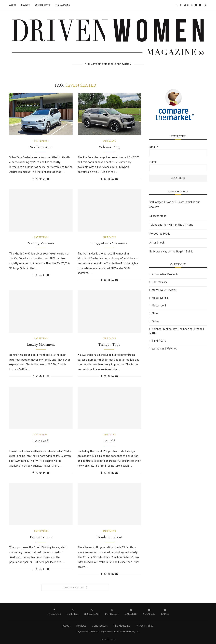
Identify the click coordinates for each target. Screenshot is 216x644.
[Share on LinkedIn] (44, 179)
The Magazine (63, 5)
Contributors (43, 5)
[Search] (205, 5)
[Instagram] (185, 5)
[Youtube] (196, 5)
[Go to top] (108, 639)
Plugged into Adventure (109, 243)
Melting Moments (41, 243)
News (155, 314)
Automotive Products (165, 275)
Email (154, 147)
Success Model (158, 216)
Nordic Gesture (41, 147)
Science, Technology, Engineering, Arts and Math (177, 331)
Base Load (41, 441)
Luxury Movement (41, 345)
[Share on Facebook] (33, 179)
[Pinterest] (188, 5)
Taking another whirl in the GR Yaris (171, 225)
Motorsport (159, 306)
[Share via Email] (48, 179)
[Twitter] (181, 5)
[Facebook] (177, 5)
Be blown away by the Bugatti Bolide (171, 252)
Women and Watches (164, 349)
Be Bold (109, 441)
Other (156, 321)
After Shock (157, 243)
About (13, 5)
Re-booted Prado (160, 234)
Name (153, 162)
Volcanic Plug (109, 147)
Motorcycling (160, 298)
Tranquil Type (109, 345)
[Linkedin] (192, 5)
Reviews (25, 5)
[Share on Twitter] (37, 179)
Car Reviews (159, 282)
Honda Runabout (109, 537)
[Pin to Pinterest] (40, 179)
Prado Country (41, 537)
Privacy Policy (145, 626)
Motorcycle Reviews (164, 290)
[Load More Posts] (75, 588)
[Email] (200, 5)
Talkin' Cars (159, 341)
